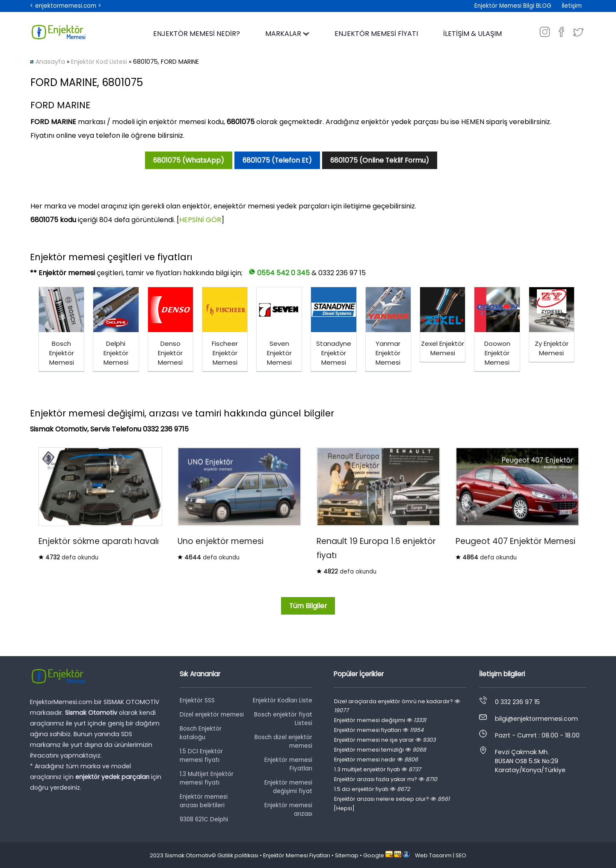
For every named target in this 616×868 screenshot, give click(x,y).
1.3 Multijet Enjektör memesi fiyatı (207, 778)
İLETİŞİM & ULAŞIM (472, 34)
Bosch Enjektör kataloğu (201, 733)
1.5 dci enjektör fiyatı (372, 789)
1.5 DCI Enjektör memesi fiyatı (201, 756)
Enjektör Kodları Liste (283, 700)
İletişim (572, 6)
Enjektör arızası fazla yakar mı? (386, 779)
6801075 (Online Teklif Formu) (380, 160)
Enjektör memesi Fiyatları (288, 764)
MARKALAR (287, 34)
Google (374, 855)
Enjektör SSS (197, 700)
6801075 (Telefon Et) (277, 160)
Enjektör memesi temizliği (380, 750)
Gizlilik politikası (238, 855)
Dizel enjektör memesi (212, 715)
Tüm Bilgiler (308, 606)
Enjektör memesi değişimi (380, 720)
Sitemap (347, 855)
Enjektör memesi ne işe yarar (385, 740)
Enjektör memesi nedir (376, 759)
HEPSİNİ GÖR (200, 220)
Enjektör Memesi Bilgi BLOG (513, 6)
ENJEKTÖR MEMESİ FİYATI (376, 34)
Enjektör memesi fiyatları (379, 730)
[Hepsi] (344, 808)
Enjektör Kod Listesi (99, 62)
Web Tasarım (433, 855)
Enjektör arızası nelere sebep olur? (392, 799)
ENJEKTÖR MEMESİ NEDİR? (197, 34)
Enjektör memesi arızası (288, 810)
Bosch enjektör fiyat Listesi (283, 719)
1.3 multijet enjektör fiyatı (378, 769)
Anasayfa (50, 62)
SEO (461, 855)
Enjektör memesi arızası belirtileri (204, 801)
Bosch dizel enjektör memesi (283, 742)
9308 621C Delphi (204, 819)
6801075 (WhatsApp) (189, 160)
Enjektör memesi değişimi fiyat (288, 787)
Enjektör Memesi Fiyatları (297, 855)
